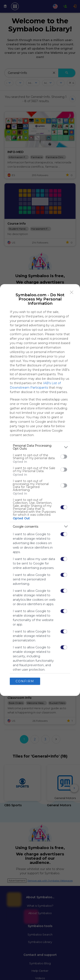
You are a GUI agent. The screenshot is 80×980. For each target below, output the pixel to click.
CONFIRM (25, 681)
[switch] (64, 457)
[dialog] (40, 490)
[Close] (72, 292)
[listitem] (40, 447)
